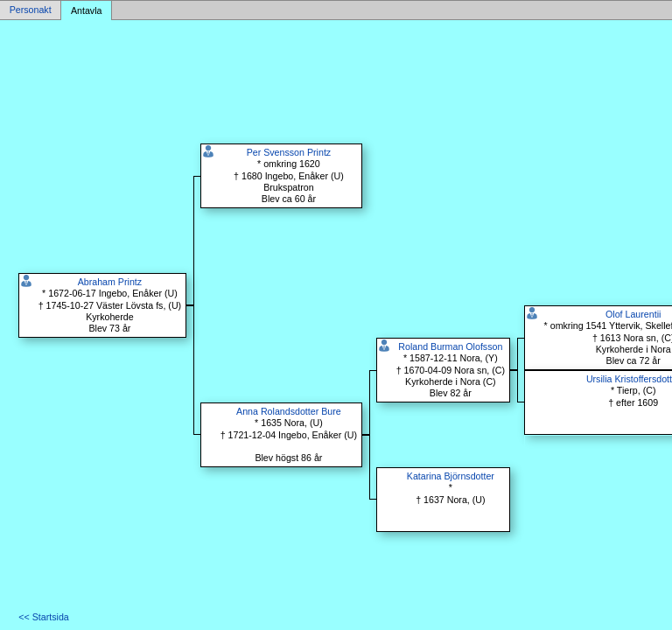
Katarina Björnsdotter (451, 476)
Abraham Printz (110, 282)
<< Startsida (43, 617)
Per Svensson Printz (289, 152)
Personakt (31, 10)
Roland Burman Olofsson (450, 346)
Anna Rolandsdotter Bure (289, 411)
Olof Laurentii (633, 314)
